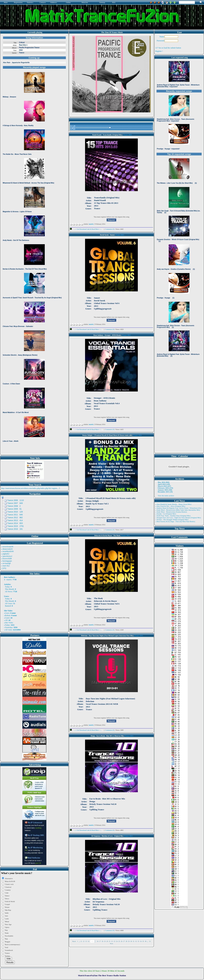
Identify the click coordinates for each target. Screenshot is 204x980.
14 (88, 941)
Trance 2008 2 (14, 506)
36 (146, 941)
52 (150, 941)
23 (114, 941)
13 (86, 941)
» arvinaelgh (6, 563)
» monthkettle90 (7, 551)
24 (117, 941)
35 (143, 941)
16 (98, 941)
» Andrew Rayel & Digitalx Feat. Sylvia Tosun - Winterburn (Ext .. (179, 508)
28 (126, 941)
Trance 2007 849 (15, 503)
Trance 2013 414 (15, 520)
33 (138, 941)
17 (100, 941)
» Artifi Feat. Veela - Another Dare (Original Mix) (173, 516)
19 (105, 941)
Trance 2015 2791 (16, 526)
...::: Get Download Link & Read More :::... (87, 229)
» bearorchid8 (6, 559)
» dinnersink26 (7, 549)
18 (102, 941)
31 (134, 941)
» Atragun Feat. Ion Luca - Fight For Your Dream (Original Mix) (178, 518)
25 (119, 941)
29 (129, 941)
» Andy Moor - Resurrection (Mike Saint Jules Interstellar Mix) (178, 510)
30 (131, 941)
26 (122, 941)
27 (124, 941)
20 (107, 941)
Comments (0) (110, 229)
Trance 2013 (127, 135)
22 (112, 941)
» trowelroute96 (7, 547)
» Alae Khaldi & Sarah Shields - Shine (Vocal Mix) (173, 504)
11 (81, 941)
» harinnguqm (6, 561)
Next (112, 943)
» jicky (4, 568)
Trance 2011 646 (15, 515)
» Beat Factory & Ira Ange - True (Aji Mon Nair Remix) (175, 521)
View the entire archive (166, 496)
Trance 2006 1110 (16, 500)
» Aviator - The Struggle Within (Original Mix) (172, 519)
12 (84, 941)
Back (74, 941)
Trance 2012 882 (15, 518)
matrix (9, 580)
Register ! (159, 51)
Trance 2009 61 (14, 509)
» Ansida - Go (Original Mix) (166, 514)
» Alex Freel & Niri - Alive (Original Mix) (170, 506)
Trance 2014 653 (15, 523)
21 (110, 941)
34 (141, 941)
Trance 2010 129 (15, 512)
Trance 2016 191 (15, 529)
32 (136, 941)
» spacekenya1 (7, 556)
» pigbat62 (5, 554)
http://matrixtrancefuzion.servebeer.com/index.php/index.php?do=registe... (30, 488)
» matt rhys (5, 566)
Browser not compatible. (34, 244)
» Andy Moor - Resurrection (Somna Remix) (171, 512)
